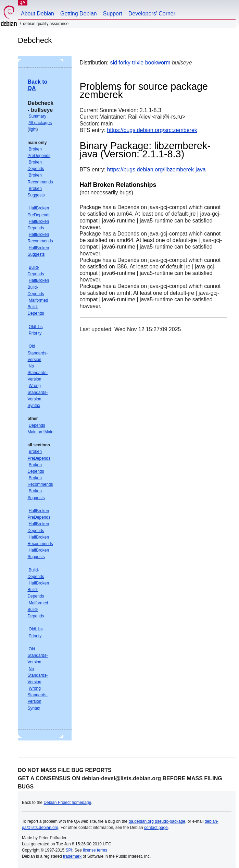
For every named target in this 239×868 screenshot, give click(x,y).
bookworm (158, 63)
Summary (37, 116)
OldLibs (36, 327)
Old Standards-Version (37, 353)
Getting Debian (79, 14)
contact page (156, 828)
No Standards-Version (37, 373)
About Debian (37, 14)
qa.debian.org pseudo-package (157, 821)
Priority (35, 333)
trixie (138, 63)
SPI (69, 850)
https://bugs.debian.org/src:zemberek (152, 130)
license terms (95, 850)
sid (113, 63)
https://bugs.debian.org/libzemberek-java (156, 170)
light (33, 129)
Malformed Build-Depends (38, 307)
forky (124, 63)
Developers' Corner (152, 14)
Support (113, 14)
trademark (72, 856)
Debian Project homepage (67, 803)
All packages (40, 123)
